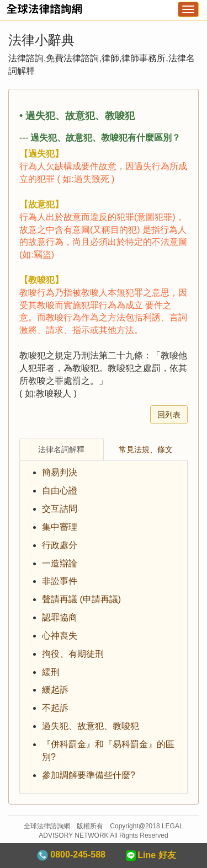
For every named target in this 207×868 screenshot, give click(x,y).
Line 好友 (150, 856)
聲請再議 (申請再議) (81, 599)
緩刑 (51, 672)
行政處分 (60, 545)
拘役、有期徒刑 (73, 654)
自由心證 (60, 491)
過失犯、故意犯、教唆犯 (91, 726)
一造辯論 (60, 563)
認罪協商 (60, 617)
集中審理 (60, 527)
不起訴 (55, 708)
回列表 (169, 415)
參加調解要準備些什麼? (89, 775)
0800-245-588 (71, 855)
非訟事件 (60, 581)
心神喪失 (60, 636)
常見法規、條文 (146, 449)
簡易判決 (60, 472)
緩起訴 (55, 690)
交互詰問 (60, 509)
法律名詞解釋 (61, 449)
